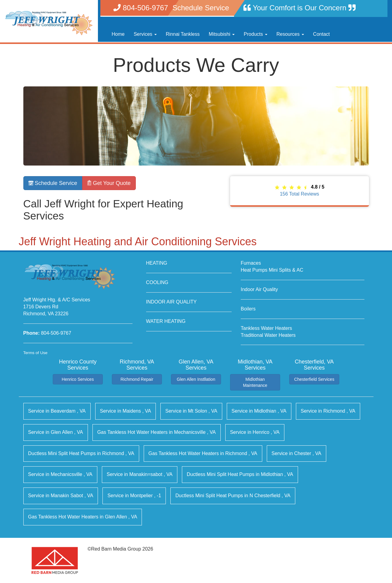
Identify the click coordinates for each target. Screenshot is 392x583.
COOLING (157, 282)
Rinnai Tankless (183, 34)
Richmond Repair (137, 379)
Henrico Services (78, 379)
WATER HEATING (166, 321)
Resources (290, 34)
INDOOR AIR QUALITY (171, 302)
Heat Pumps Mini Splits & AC (272, 270)
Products (256, 34)
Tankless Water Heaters (266, 328)
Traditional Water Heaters (268, 335)
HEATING (157, 263)
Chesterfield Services (314, 379)
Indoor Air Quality (259, 289)
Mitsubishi (222, 34)
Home (118, 34)
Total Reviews (300, 194)
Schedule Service (53, 183)
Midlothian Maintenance (255, 382)
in (57, 411)
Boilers (248, 309)
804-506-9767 (56, 333)
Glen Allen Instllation (196, 379)
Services (145, 34)
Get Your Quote (109, 183)
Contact (322, 34)
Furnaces (251, 263)
